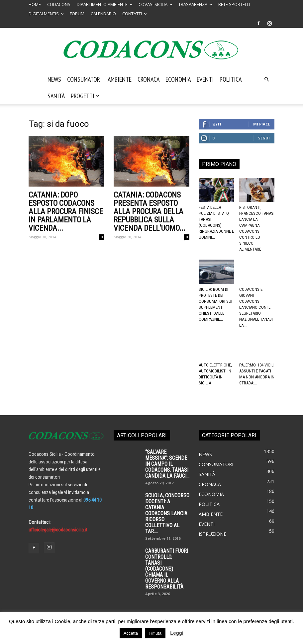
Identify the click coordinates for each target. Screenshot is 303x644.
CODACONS (59, 4)
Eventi (205, 79)
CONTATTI (134, 14)
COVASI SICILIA (155, 4)
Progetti (85, 96)
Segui (264, 138)
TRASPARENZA (195, 4)
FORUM (77, 14)
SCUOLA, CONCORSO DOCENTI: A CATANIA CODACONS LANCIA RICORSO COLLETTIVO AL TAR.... (167, 513)
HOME (35, 4)
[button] (266, 79)
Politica (231, 79)
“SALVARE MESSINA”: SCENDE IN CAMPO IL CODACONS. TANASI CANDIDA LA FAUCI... (167, 464)
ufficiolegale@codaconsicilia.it (58, 530)
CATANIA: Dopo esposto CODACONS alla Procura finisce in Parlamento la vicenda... (66, 212)
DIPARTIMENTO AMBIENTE (104, 4)
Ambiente (120, 79)
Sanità (56, 96)
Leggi (177, 633)
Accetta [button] (131, 633)
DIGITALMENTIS (46, 14)
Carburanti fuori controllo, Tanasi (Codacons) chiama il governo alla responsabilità (167, 569)
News (54, 79)
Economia (178, 79)
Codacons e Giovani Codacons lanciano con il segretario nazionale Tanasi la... (256, 307)
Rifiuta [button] (155, 633)
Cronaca (149, 79)
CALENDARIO (103, 14)
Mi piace (261, 124)
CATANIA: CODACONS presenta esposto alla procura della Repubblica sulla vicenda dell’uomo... (150, 212)
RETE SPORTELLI (234, 4)
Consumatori (84, 79)
